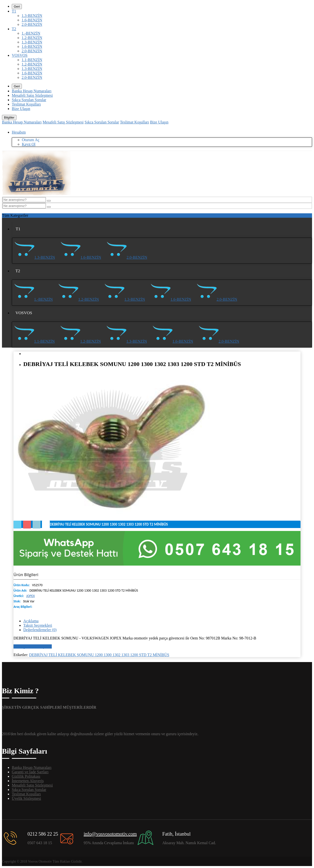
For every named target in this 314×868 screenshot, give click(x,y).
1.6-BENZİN (32, 20)
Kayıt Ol (29, 144)
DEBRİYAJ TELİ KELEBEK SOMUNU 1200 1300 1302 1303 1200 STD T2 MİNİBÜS (99, 655)
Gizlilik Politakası (26, 776)
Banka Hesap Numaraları (32, 91)
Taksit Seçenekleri (38, 625)
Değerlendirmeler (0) (40, 630)
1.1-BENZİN (32, 60)
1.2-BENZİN (32, 38)
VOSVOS (20, 55)
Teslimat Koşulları (26, 104)
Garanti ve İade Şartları (30, 772)
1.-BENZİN (31, 33)
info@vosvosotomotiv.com (110, 834)
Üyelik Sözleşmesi (26, 798)
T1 (14, 11)
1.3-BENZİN (32, 16)
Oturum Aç (31, 140)
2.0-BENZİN (32, 24)
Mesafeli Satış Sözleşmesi (32, 95)
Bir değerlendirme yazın (33, 646)
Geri (17, 7)
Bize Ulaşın (21, 109)
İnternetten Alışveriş (28, 781)
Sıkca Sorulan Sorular (29, 100)
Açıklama (31, 621)
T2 (14, 29)
